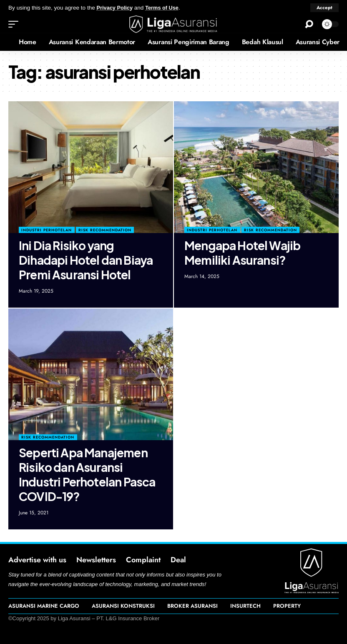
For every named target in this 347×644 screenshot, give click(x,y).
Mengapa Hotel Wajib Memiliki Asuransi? (242, 253)
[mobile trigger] (15, 24)
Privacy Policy (116, 8)
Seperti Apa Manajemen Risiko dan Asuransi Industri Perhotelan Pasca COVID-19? (87, 474)
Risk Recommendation (105, 230)
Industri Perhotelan (47, 230)
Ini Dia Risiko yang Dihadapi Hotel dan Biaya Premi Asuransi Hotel (86, 260)
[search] (309, 24)
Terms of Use (165, 8)
